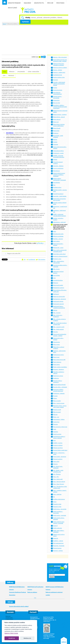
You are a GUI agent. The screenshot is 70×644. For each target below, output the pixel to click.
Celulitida (54, 144)
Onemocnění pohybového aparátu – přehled (58, 335)
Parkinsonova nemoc (57, 355)
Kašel (53, 231)
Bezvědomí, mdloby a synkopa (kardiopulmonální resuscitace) (59, 107)
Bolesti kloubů (56, 128)
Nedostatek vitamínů (57, 304)
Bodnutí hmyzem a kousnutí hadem (59, 111)
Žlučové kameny (56, 548)
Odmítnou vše (27, 638)
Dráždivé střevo (56, 188)
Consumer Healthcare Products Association (18, 594)
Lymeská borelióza (57, 280)
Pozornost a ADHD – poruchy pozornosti (57, 390)
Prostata (54, 396)
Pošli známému (42, 259)
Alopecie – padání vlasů (58, 73)
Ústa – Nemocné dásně (58, 482)
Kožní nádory (55, 241)
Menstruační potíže (57, 285)
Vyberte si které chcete (11, 633)
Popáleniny (55, 378)
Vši (53, 497)
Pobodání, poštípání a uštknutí (57, 372)
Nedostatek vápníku (57, 302)
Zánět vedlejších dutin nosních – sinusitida (58, 522)
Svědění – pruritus (57, 443)
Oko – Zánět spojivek (57, 329)
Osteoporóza (55, 342)
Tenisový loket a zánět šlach (59, 450)
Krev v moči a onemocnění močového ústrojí (59, 251)
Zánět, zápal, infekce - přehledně (58, 531)
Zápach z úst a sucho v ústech (58, 535)
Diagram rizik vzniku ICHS (13, 254)
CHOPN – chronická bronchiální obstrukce (57, 156)
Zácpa (54, 502)
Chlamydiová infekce (57, 151)
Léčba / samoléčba (33, 72)
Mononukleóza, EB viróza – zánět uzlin (59, 291)
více (35, 598)
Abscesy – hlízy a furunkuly (59, 57)
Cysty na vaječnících (57, 168)
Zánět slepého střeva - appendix (58, 518)
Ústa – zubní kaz (56, 494)
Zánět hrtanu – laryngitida (59, 509)
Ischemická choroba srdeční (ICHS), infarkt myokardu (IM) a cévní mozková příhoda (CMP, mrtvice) (59, 227)
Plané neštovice (56, 362)
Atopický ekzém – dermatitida (56, 97)
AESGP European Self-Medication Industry (55, 588)
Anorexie (54, 80)
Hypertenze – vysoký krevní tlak (59, 207)
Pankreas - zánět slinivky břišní (58, 351)
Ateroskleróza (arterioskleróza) (56, 93)
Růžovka (54, 415)
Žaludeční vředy (56, 504)
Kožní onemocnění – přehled (57, 244)
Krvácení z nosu (56, 259)
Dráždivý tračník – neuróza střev (59, 190)
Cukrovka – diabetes (57, 166)
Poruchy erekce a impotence (56, 381)
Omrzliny (54, 332)
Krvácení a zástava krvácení (59, 256)
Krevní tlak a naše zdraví (58, 254)
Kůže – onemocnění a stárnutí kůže (57, 262)
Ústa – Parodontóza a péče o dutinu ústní (59, 487)
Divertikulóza (55, 183)
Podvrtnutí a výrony (57, 376)
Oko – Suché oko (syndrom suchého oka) (59, 323)
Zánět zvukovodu (56, 528)
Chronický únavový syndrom (57, 163)
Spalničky (54, 432)
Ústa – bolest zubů (57, 479)
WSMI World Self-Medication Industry (17, 588)
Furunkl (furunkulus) (57, 194)
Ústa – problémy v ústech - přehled (59, 491)
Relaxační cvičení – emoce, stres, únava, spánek (59, 406)
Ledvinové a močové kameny (57, 272)
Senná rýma (55, 422)
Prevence (11, 76)
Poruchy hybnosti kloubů (58, 385)
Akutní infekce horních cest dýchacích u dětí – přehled (59, 60)
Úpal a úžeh (55, 462)
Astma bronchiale (56, 90)
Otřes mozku (55, 345)
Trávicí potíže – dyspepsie (58, 457)
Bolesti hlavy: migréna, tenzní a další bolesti (58, 125)
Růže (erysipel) (56, 412)
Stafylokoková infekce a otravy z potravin (58, 437)
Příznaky (12, 72)
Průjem (54, 398)
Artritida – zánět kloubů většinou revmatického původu (58, 84)
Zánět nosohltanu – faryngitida (57, 512)
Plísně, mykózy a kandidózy (59, 367)
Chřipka (54, 160)
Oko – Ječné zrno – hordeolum (57, 316)
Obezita (54, 310)
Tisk (25, 259)
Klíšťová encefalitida (57, 236)
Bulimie (54, 140)
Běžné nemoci (28, 10)
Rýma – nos (55, 417)
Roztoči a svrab (56, 410)
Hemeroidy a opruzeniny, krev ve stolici (58, 199)
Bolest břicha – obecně (58, 117)
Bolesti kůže (55, 131)
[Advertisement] (35, 39)
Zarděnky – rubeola (57, 541)
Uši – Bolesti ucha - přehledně (57, 467)
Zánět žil (54, 526)
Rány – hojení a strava (58, 403)
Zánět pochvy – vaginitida (58, 515)
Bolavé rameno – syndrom (59, 115)
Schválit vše (12, 638)
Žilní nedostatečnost (57, 543)
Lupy (53, 278)
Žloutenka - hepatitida (58, 546)
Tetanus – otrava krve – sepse (58, 453)
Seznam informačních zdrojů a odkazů (19, 606)
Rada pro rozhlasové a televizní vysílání (54, 594)
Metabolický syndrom (57, 288)
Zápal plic (54, 538)
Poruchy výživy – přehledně (59, 387)
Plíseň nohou (55, 365)
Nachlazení (55, 294)
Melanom (54, 283)
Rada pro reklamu (32, 592)
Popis (5, 72)
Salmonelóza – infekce (58, 419)
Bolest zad (55, 122)
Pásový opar (55, 357)
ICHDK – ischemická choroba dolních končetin (58, 215)
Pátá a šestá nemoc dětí (58, 360)
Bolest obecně (56, 119)
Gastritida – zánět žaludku (59, 196)
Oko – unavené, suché (58, 327)
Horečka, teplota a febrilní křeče (59, 203)
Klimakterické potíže (57, 234)
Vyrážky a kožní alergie (58, 499)
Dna (53, 185)
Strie (53, 441)
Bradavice (55, 133)
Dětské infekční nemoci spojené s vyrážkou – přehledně (58, 175)
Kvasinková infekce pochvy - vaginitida (59, 266)
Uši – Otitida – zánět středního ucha (57, 471)
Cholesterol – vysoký (57, 153)
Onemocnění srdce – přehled (57, 339)
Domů (4, 24)
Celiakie (54, 142)
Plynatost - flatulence (57, 370)
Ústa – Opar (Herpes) (57, 484)
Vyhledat (25, 22)
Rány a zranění (56, 401)
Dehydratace (55, 171)
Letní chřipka (55, 276)
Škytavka (54, 424)
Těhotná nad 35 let (57, 448)
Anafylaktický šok (56, 75)
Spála (53, 429)
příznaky (40, 243)
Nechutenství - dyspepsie (58, 299)
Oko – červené (56, 313)
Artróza (54, 88)
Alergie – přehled (56, 70)
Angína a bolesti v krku (58, 77)
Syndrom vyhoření (57, 445)
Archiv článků (13, 7)
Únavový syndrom (57, 459)
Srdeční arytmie (56, 434)
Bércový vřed (55, 103)
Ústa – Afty (55, 477)
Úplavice (54, 464)
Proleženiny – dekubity (58, 394)
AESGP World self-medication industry (35, 588)
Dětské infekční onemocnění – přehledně (58, 179)
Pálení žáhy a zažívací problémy (57, 347)
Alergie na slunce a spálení (59, 68)
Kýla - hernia (55, 269)
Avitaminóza (55, 100)
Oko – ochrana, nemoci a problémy (58, 320)
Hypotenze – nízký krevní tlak (58, 211)
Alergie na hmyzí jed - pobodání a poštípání (57, 64)
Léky (4, 76)
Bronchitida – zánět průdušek (57, 136)
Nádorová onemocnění (58, 297)
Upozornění (21, 72)
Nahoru (64, 640)
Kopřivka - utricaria (57, 239)
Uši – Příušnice (56, 474)
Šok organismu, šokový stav (59, 427)
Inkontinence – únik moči (58, 222)
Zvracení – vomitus (57, 551)
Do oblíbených (32, 259)
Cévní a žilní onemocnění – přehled (59, 147)
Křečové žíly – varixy (57, 248)
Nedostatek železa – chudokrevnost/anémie (58, 307)
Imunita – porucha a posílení (57, 219)
